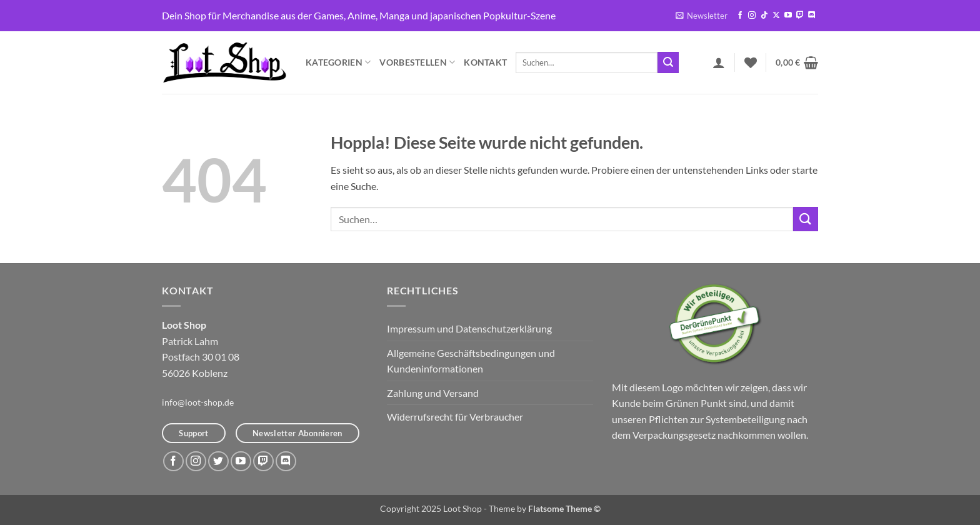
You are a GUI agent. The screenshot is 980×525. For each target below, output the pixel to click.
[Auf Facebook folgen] (740, 16)
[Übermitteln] (668, 62)
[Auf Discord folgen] (812, 16)
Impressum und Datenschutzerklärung (469, 328)
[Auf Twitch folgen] (800, 16)
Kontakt (485, 62)
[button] (702, 16)
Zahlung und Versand (433, 393)
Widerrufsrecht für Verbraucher (455, 417)
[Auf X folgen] (776, 16)
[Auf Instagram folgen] (752, 16)
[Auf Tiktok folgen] (764, 16)
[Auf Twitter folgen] (218, 462)
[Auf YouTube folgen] (788, 16)
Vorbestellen (417, 62)
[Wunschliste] (751, 62)
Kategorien (338, 62)
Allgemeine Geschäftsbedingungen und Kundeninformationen (471, 361)
